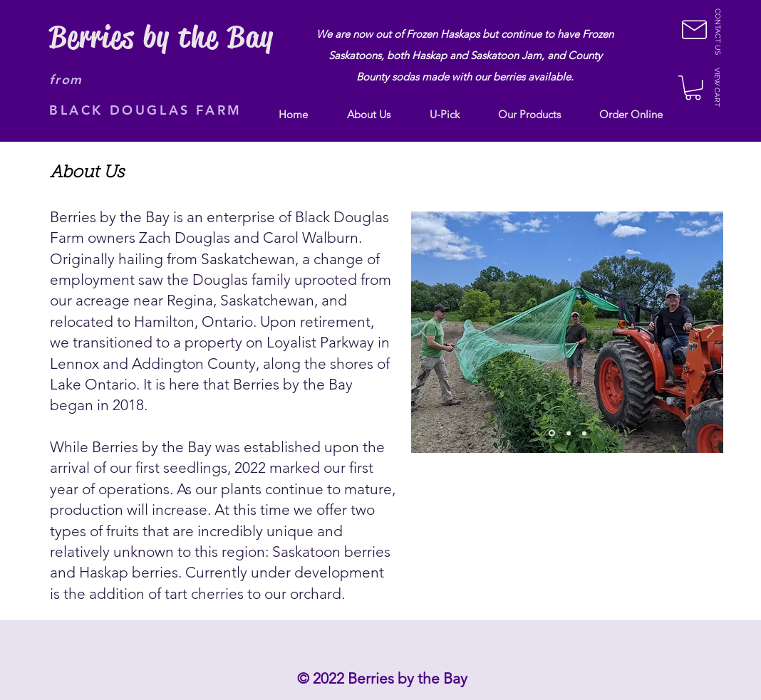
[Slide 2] (569, 433)
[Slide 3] (584, 433)
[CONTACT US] (718, 32)
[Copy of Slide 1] (552, 433)
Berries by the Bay (161, 37)
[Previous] (424, 332)
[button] (694, 30)
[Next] (710, 332)
